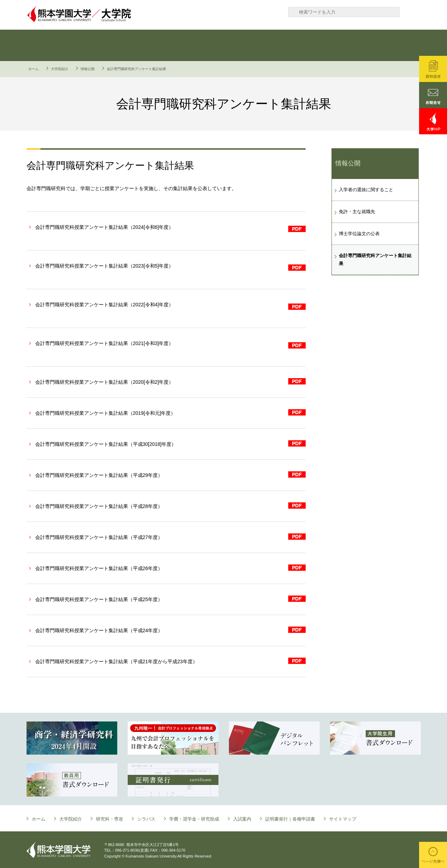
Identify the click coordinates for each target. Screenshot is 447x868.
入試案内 (321, 45)
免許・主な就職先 (357, 212)
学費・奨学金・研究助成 (255, 45)
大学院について (56, 45)
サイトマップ (343, 819)
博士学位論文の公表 (359, 234)
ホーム (33, 69)
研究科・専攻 (122, 45)
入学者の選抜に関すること (366, 190)
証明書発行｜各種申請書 (388, 45)
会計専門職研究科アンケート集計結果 (375, 259)
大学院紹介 (60, 69)
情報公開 (88, 69)
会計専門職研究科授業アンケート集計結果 (105, 227)
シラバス (189, 45)
